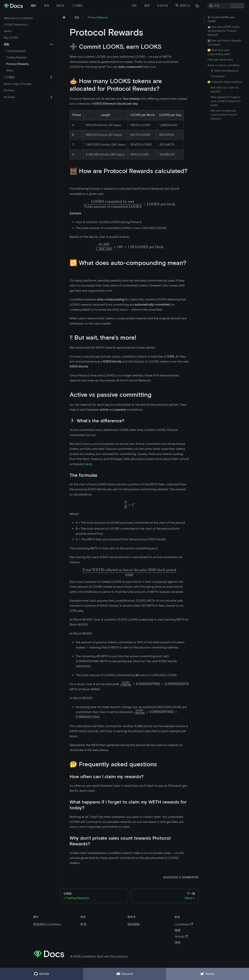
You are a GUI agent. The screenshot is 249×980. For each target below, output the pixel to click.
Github (181, 937)
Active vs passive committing (223, 65)
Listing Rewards (16, 51)
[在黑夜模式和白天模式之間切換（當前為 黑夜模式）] (197, 6)
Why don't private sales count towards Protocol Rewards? (224, 115)
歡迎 (84, 924)
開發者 (60, 6)
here (88, 464)
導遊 (46, 6)
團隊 (147, 6)
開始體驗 (134, 924)
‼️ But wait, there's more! (220, 60)
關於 (34, 6)
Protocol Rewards (17, 64)
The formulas (218, 76)
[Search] (226, 6)
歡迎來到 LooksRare (47, 924)
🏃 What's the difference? (225, 71)
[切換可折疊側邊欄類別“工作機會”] (51, 77)
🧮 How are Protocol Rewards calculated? (224, 43)
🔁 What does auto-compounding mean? (219, 52)
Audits (8, 31)
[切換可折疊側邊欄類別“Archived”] (51, 97)
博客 (134, 6)
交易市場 (162, 6)
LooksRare (184, 924)
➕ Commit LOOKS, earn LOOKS (221, 19)
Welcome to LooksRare (18, 18)
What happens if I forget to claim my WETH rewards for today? (226, 101)
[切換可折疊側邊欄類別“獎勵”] (51, 44)
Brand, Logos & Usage (18, 84)
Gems (10, 70)
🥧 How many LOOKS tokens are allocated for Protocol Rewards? (223, 31)
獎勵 (7, 44)
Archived (9, 97)
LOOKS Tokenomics (16, 25)
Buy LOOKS (11, 38)
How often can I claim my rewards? (225, 90)
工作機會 (77, 6)
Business (9, 90)
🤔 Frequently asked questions (225, 82)
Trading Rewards (16, 57)
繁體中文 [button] (183, 6)
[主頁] (64, 17)
